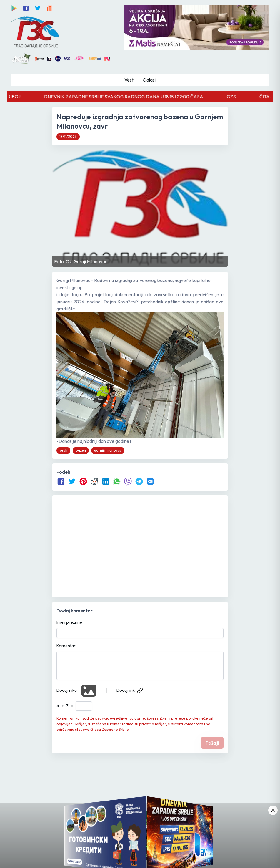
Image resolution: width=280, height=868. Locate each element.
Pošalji (212, 743)
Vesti (129, 80)
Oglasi (149, 80)
